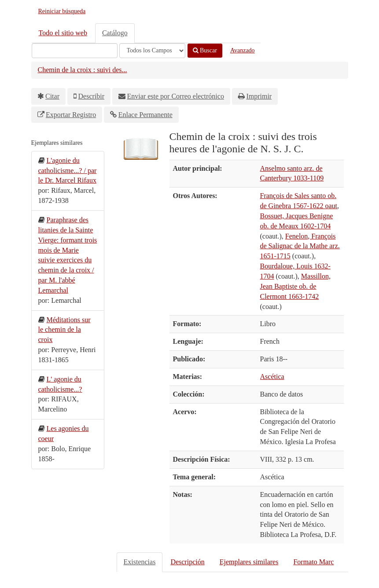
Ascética (272, 377)
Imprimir (259, 96)
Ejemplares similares (249, 562)
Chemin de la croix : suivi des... (83, 70)
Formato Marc (313, 562)
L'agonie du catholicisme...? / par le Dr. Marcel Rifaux (68, 171)
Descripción (187, 562)
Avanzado (243, 50)
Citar (52, 96)
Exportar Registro (71, 115)
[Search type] (152, 51)
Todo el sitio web (63, 33)
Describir (92, 96)
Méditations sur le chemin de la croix (64, 330)
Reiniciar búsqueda (62, 11)
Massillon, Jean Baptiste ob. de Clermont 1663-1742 (295, 286)
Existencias (140, 562)
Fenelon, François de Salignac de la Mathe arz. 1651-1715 (300, 246)
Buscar (205, 50)
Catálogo (115, 33)
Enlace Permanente (145, 115)
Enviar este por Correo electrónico (176, 96)
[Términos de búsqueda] (75, 51)
